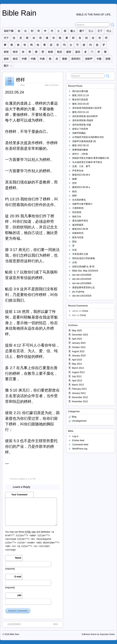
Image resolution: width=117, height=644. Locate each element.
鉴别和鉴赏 (78, 225)
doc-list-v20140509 (82, 275)
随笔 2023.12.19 (80, 95)
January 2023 (79, 343)
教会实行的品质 (80, 100)
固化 (74, 242)
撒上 (73, 31)
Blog (23, 85)
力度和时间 (78, 208)
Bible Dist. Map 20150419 (85, 271)
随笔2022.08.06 (80, 229)
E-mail (18, 577)
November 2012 (80, 401)
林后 (15, 52)
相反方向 (77, 217)
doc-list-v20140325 (82, 279)
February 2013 (79, 389)
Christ (85, 311)
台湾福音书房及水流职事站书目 (88, 137)
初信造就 (77, 212)
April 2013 (77, 381)
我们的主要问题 (80, 91)
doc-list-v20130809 (82, 283)
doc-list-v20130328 (82, 296)
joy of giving (78, 292)
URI (19, 595)
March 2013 (78, 385)
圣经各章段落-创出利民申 (85, 116)
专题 (99, 59)
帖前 (51, 52)
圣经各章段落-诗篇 (82, 125)
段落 (108, 59)
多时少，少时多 (80, 154)
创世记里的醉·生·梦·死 (83, 267)
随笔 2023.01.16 (80, 112)
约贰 (33, 59)
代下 (6, 38)
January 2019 (79, 356)
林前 (6, 52)
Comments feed (80, 445)
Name (18, 558)
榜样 (21, 80)
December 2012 (80, 397)
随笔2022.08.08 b (81, 175)
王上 (91, 31)
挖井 (74, 183)
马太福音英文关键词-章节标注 (87, 162)
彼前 (6, 59)
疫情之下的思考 (80, 129)
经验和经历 (78, 233)
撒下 (82, 31)
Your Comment (19, 495)
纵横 (74, 179)
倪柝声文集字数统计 (82, 204)
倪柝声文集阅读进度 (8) (84, 141)
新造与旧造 (78, 237)
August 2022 (78, 351)
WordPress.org (80, 449)
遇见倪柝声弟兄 (80, 221)
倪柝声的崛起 (79, 133)
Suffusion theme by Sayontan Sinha (98, 634)
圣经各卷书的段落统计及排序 (87, 108)
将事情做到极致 (80, 150)
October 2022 (79, 347)
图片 (8, 67)
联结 (58, 624)
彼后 (15, 59)
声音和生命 (78, 171)
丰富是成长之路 (80, 254)
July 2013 (77, 376)
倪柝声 (89, 59)
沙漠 (74, 262)
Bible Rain (19, 13)
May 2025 (77, 331)
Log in (75, 436)
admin (22, 479)
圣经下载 (9, 31)
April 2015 (77, 360)
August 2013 (78, 372)
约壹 (24, 59)
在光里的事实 (12, 624)
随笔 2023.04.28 (80, 104)
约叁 (42, 59)
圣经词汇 (76, 59)
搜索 (65, 59)
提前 (69, 52)
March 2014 (78, 368)
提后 (78, 52)
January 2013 (79, 393)
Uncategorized (79, 421)
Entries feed (78, 440)
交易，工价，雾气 (81, 166)
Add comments (52, 85)
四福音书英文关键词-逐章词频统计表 (91, 158)
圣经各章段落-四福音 (83, 120)
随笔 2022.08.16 (80, 145)
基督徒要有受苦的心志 (84, 287)
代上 (109, 31)
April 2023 (77, 339)
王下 (100, 31)
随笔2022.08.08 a (81, 187)
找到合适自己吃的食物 (84, 258)
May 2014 (77, 364)
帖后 (60, 52)
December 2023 (80, 335)
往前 (74, 250)
